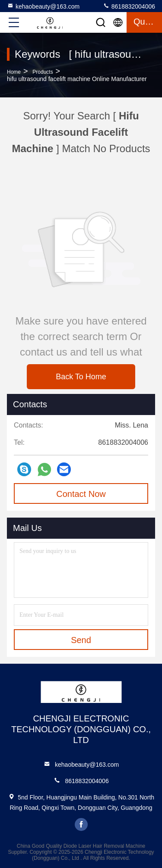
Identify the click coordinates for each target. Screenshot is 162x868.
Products (43, 72)
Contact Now (81, 494)
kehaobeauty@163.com (43, 6)
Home (14, 72)
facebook (81, 824)
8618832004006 (129, 6)
